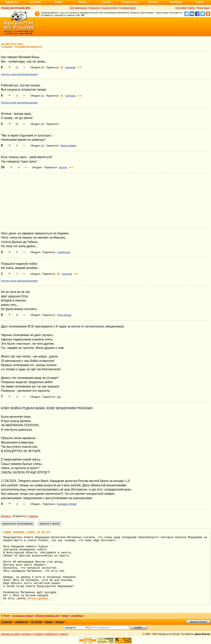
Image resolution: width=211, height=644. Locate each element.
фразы (60, 622)
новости (64, 634)
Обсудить (37, 167)
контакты (27, 634)
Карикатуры (129, 2)
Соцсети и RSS (109, 8)
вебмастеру (52, 634)
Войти (191, 8)
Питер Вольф (64, 315)
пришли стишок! (198, 622)
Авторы (153, 2)
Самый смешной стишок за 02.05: (27, 532)
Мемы (59, 2)
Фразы (82, 2)
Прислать (176, 2)
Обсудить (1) (37, 96)
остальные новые (23, 616)
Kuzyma (63, 167)
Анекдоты (11, 2)
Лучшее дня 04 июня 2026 (16, 8)
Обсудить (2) (37, 124)
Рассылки (94, 8)
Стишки (106, 2)
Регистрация (203, 8)
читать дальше (39, 599)
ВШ (59, 397)
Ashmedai (70, 67)
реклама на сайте (10, 634)
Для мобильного (79, 8)
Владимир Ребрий (67, 504)
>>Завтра (32, 516)
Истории (35, 2)
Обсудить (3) (37, 67)
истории (37, 622)
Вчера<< (6, 516)
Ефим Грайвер (68, 146)
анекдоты (22, 622)
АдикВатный (64, 252)
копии (65, 616)
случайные (77, 616)
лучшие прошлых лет (47, 616)
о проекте (38, 634)
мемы (49, 622)
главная (7, 622)
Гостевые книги (127, 8)
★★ (80, 67)
